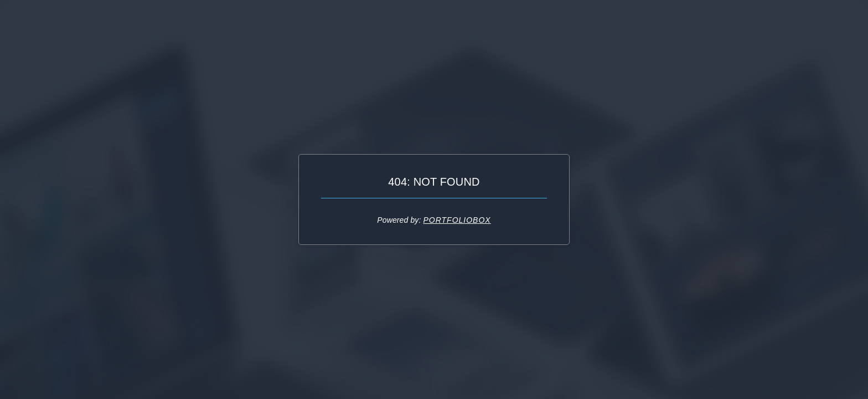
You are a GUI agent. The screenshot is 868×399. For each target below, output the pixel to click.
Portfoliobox (457, 220)
